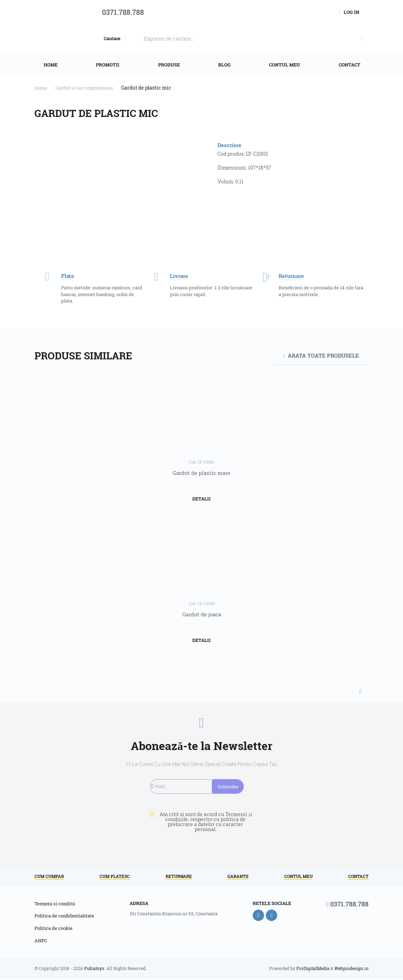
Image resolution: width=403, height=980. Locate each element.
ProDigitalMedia (313, 969)
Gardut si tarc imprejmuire (88, 88)
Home (42, 88)
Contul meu (299, 877)
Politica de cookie (53, 929)
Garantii (238, 877)
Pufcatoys (94, 969)
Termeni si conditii (55, 904)
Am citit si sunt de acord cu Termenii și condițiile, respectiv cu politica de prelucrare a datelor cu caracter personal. (205, 822)
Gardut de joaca (202, 614)
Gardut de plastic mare (201, 473)
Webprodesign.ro (351, 969)
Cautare (112, 38)
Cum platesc (115, 877)
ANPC (41, 941)
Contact (358, 877)
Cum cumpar (49, 877)
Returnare (179, 877)
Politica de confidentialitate (64, 916)
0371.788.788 (347, 905)
